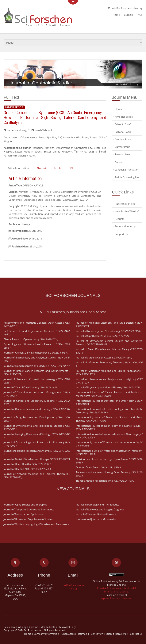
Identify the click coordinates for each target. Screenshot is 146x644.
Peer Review (97, 634)
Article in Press (123, 139)
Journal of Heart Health (27, 464)
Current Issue (122, 147)
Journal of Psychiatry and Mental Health (109, 387)
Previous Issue (123, 154)
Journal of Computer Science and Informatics (29, 509)
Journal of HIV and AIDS (27, 469)
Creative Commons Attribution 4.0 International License (116, 590)
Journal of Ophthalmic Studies (103, 336)
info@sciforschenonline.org (127, 8)
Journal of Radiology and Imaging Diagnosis (100, 509)
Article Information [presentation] (18, 168)
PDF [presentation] (71, 168)
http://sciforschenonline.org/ (116, 598)
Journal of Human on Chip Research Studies (28, 519)
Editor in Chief (123, 124)
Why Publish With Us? (127, 211)
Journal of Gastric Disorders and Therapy (37, 459)
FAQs (139, 15)
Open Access (69, 634)
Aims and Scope (124, 117)
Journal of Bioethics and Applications (24, 514)
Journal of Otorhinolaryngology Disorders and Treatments (36, 524)
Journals (128, 15)
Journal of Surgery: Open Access (104, 358)
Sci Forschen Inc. (33, 630)
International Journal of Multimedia (96, 519)
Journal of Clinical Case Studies (31, 387)
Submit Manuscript (126, 226)
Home (116, 15)
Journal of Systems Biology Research (96, 514)
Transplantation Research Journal (105, 481)
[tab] (18, 168)
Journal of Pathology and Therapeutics (97, 505)
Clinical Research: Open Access (31, 339)
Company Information (46, 634)
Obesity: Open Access (98, 467)
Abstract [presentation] (41, 168)
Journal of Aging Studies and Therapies (25, 505)
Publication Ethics (125, 204)
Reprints (120, 219)
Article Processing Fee (127, 177)
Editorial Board (123, 132)
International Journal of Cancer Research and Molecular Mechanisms (109, 394)
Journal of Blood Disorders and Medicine (36, 366)
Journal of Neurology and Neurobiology (108, 331)
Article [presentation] (58, 168)
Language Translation (127, 170)
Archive (119, 162)
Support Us (121, 234)
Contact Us (136, 634)
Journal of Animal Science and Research (36, 353)
